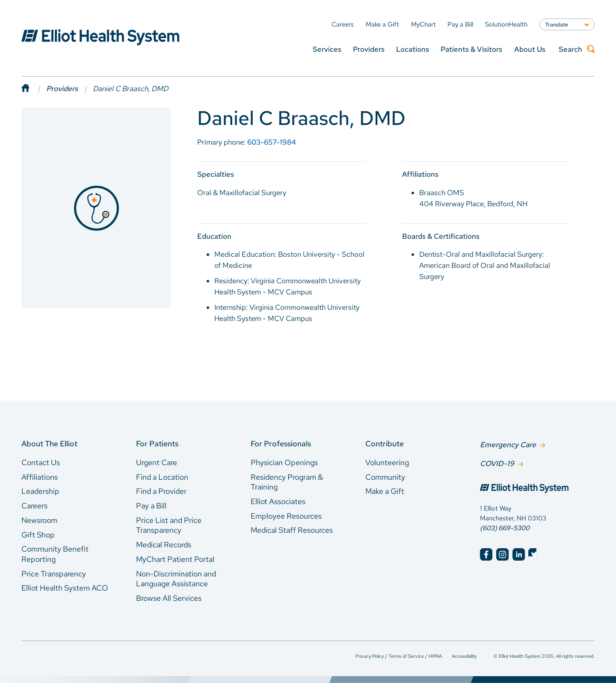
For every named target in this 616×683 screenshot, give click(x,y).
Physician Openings (284, 462)
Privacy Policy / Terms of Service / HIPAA (399, 656)
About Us (530, 49)
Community (385, 477)
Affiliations (40, 477)
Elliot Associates (278, 501)
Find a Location (162, 477)
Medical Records (164, 545)
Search (577, 49)
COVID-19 (497, 463)
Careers (34, 506)
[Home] (34, 89)
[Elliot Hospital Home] (537, 488)
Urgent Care (157, 462)
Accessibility (464, 656)
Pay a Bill (151, 506)
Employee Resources (286, 516)
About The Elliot (49, 444)
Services (327, 49)
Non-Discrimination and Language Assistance (176, 579)
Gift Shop (38, 535)
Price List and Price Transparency (169, 525)
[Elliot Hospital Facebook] (486, 554)
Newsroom (39, 520)
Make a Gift (385, 491)
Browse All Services (169, 598)
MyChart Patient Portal (175, 559)
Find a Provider (161, 491)
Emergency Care (508, 444)
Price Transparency (54, 574)
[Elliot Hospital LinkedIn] (519, 554)
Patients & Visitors (471, 49)
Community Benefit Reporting (55, 554)
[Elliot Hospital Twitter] (535, 554)
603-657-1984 (272, 142)
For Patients (157, 444)
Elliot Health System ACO (65, 588)
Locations (413, 49)
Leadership (40, 491)
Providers (369, 49)
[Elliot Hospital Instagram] (502, 554)
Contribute (385, 444)
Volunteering (387, 462)
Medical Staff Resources (292, 530)
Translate (557, 24)
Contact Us (41, 462)
